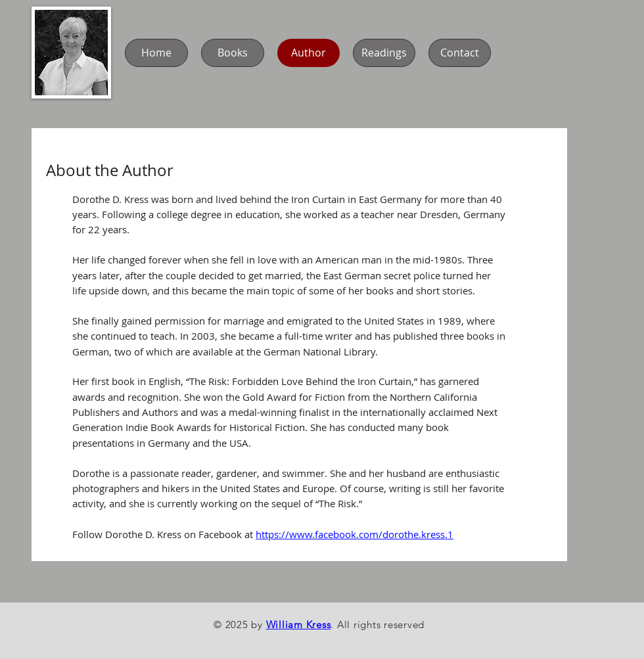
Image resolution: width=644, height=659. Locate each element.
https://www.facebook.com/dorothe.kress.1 (355, 534)
